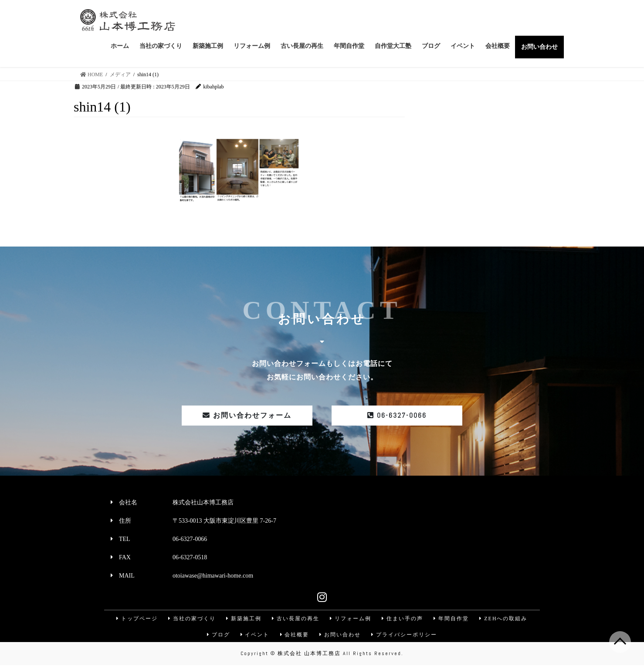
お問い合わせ (341, 635)
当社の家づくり (191, 619)
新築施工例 (243, 619)
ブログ (217, 635)
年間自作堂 (452, 619)
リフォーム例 (351, 619)
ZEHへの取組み (505, 619)
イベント (254, 635)
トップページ (136, 619)
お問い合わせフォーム (247, 415)
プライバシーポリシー (405, 635)
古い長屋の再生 (295, 619)
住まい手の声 (403, 619)
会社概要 (295, 635)
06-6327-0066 (397, 415)
